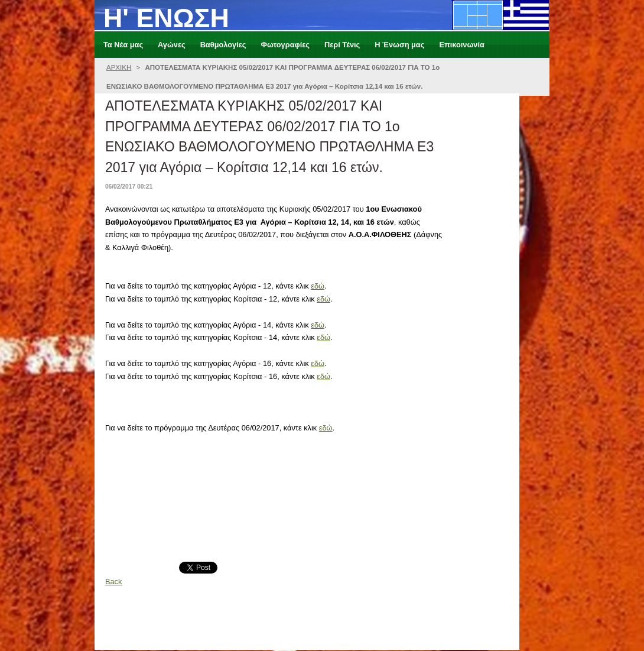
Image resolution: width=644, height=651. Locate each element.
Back (113, 582)
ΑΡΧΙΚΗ (119, 67)
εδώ (318, 286)
